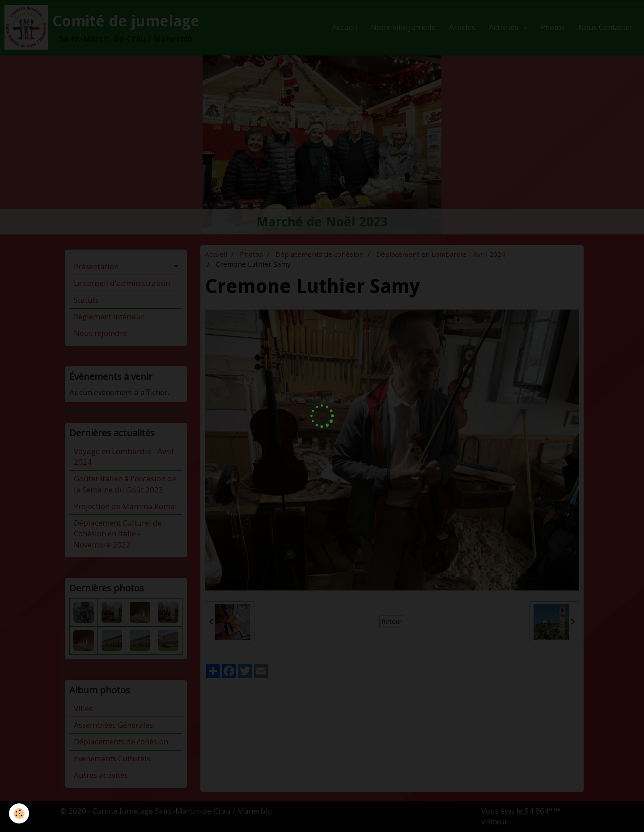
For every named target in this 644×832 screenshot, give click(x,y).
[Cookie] (19, 813)
